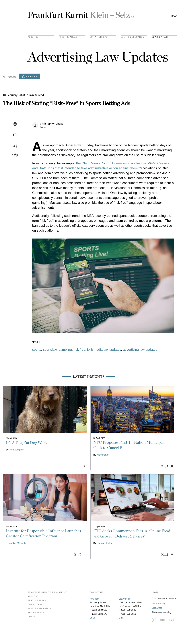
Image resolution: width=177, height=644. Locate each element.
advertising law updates (140, 350)
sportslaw (50, 350)
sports (37, 350)
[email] (15, 124)
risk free (79, 350)
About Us (33, 37)
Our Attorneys (99, 37)
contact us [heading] (96, 592)
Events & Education (132, 37)
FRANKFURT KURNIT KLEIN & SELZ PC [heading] (48, 592)
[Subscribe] (29, 76)
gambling (65, 350)
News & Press (36, 613)
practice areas (68, 37)
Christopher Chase (52, 124)
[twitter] (15, 135)
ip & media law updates (104, 350)
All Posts (9, 77)
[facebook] (15, 156)
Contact (33, 617)
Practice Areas (37, 600)
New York (94, 599)
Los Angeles (124, 599)
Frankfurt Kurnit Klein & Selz (81, 13)
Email (92, 618)
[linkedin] (15, 145)
